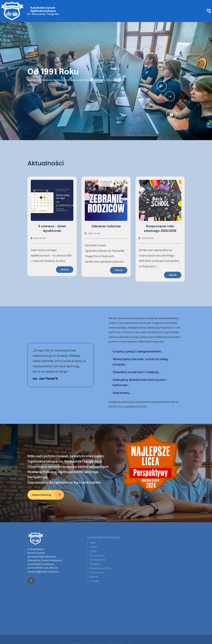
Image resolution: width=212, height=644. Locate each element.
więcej (65, 270)
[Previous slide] (170, 96)
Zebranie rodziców (106, 226)
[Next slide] (162, 86)
